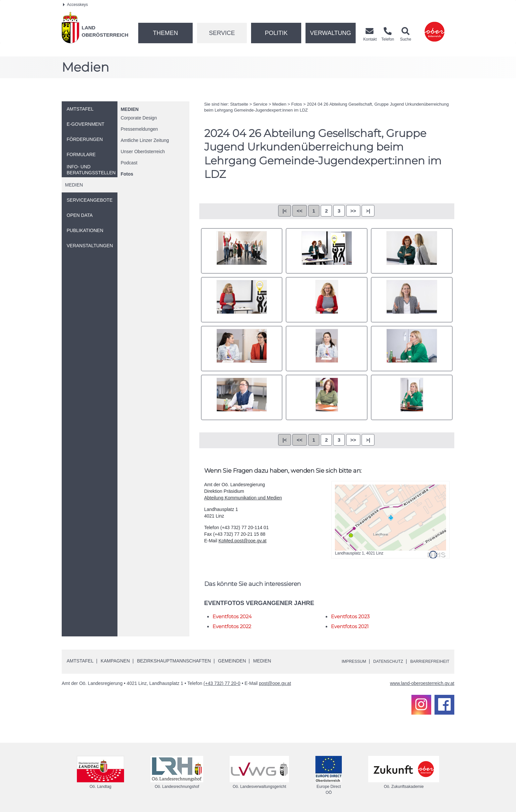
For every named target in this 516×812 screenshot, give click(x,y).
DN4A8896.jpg (242, 349)
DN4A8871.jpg (327, 251)
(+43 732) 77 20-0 (222, 683)
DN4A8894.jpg (412, 300)
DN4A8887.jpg (327, 300)
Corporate (139, 118)
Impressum (342, 661)
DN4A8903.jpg (242, 397)
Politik (276, 33)
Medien (130, 109)
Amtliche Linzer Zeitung (145, 140)
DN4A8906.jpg (412, 397)
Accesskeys (75, 5)
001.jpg (242, 251)
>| (368, 211)
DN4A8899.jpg (412, 349)
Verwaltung (330, 33)
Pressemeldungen (139, 129)
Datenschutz (381, 661)
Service (222, 33)
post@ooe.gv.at (275, 683)
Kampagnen (115, 661)
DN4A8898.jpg (327, 349)
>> (353, 211)
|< (285, 211)
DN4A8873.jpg (412, 251)
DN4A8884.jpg (242, 300)
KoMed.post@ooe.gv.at (242, 541)
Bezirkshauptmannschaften (174, 661)
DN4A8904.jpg (327, 397)
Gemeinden (232, 661)
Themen (165, 33)
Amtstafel (80, 661)
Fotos (127, 174)
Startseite (239, 104)
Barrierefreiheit (427, 661)
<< (300, 211)
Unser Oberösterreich (143, 152)
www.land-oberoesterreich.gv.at (422, 683)
